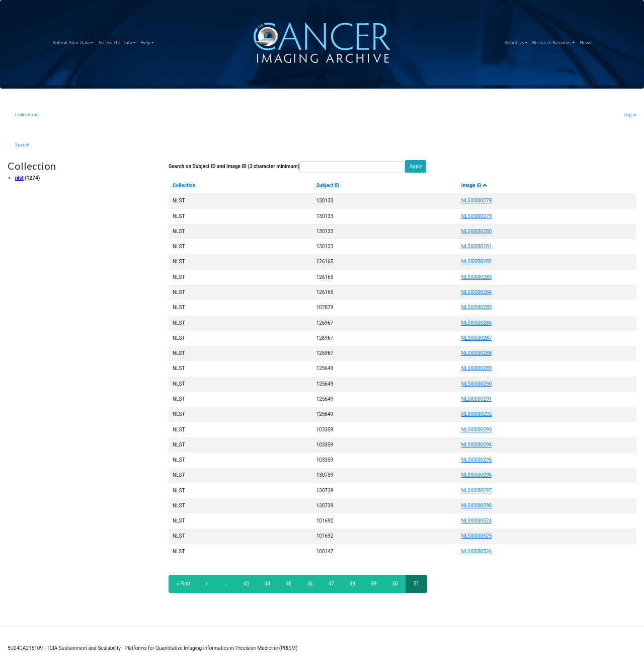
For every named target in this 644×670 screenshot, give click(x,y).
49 (377, 583)
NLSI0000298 (477, 506)
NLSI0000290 (477, 384)
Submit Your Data (74, 41)
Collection (184, 185)
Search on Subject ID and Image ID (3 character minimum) (234, 166)
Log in (630, 115)
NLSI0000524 (477, 521)
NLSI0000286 (477, 323)
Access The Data (118, 41)
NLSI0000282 (477, 262)
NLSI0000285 (477, 307)
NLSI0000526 (477, 551)
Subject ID (328, 185)
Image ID (474, 185)
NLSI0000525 (477, 536)
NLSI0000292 (477, 414)
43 (249, 583)
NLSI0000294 (477, 445)
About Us (517, 41)
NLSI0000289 (477, 368)
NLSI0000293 (477, 430)
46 (313, 583)
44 (270, 583)
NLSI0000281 (477, 246)
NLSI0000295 (477, 460)
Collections (27, 115)
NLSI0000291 (477, 399)
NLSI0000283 (477, 277)
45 (292, 583)
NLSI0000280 (477, 231)
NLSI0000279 (477, 201)
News (587, 41)
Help (148, 41)
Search (22, 145)
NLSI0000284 (477, 292)
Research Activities (555, 41)
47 (334, 583)
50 (398, 583)
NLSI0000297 (477, 491)
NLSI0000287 (477, 338)
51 (420, 587)
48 (355, 583)
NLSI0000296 (477, 475)
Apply (416, 166)
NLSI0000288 (477, 353)
